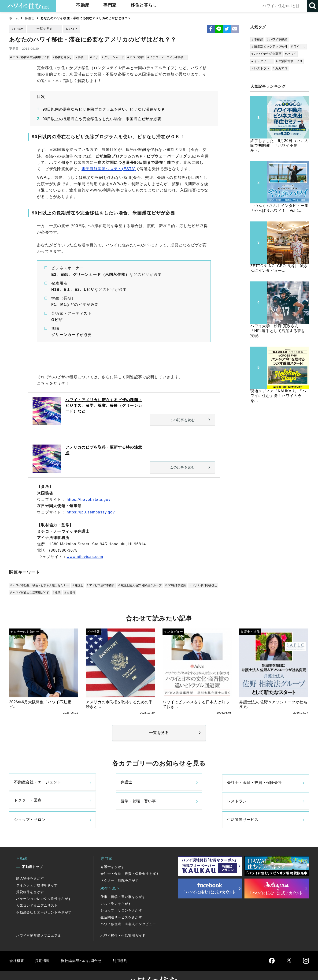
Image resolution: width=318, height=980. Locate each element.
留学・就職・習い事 (32, 804)
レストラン (100, 804)
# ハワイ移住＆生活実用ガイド (31, 57)
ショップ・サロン (182, 804)
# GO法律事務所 (187, 585)
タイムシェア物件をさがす (37, 870)
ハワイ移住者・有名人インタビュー (128, 909)
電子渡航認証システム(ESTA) (109, 169)
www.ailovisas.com (85, 557)
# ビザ (100, 57)
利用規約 (123, 945)
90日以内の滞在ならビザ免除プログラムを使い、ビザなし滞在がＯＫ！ (106, 109)
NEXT (70, 29)
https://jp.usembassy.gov (91, 512)
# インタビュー (262, 61)
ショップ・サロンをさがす (121, 895)
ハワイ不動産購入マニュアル (39, 920)
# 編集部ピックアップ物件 (270, 47)
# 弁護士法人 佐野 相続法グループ (149, 585)
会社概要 (17, 945)
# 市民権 (74, 592)
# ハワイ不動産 (277, 39)
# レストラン (260, 68)
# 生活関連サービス (289, 61)
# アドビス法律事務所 (107, 585)
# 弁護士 (86, 57)
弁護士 (30, 18)
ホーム (14, 18)
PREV (19, 29)
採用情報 (43, 945)
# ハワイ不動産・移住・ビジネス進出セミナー (42, 585)
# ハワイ (291, 54)
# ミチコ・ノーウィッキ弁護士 (177, 57)
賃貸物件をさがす (30, 877)
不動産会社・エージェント (38, 784)
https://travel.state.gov (89, 499)
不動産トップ (32, 852)
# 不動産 (257, 39)
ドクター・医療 (256, 784)
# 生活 (60, 592)
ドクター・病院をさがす (120, 865)
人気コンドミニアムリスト (37, 890)
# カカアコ (280, 68)
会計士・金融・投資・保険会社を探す (130, 859)
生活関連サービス (258, 804)
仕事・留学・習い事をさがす (123, 882)
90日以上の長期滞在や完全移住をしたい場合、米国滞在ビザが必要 (102, 119)
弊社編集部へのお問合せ (83, 945)
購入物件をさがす (30, 863)
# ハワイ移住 (144, 57)
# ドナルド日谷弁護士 (217, 585)
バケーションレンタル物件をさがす (44, 884)
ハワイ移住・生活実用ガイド (123, 920)
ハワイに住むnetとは (281, 6)
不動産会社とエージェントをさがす (44, 897)
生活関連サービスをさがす (121, 902)
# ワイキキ (298, 47)
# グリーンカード (119, 57)
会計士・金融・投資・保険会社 (194, 784)
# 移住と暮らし (66, 57)
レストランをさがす (116, 889)
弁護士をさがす (113, 852)
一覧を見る (45, 29)
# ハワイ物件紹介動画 (266, 54)
